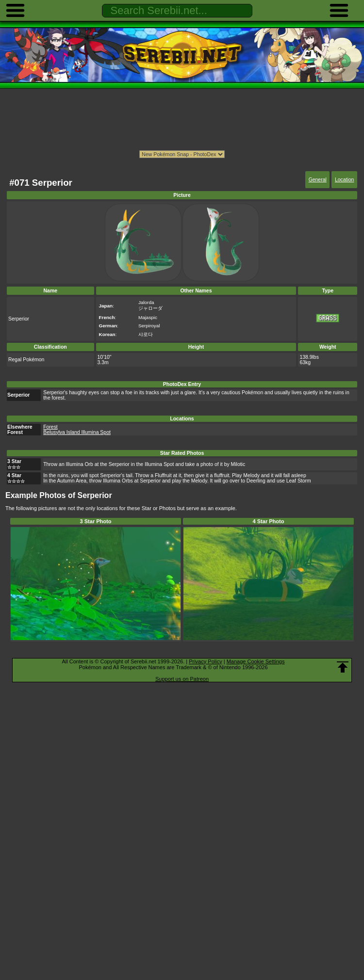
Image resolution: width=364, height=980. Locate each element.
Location (344, 180)
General (318, 180)
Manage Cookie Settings (256, 661)
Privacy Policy (205, 661)
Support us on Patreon (182, 679)
